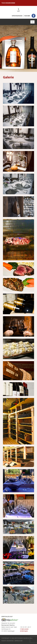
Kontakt (27, 16)
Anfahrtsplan (24, 631)
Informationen (17, 16)
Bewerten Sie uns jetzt (8, 623)
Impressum (18, 641)
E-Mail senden (24, 629)
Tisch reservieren (8, 3)
